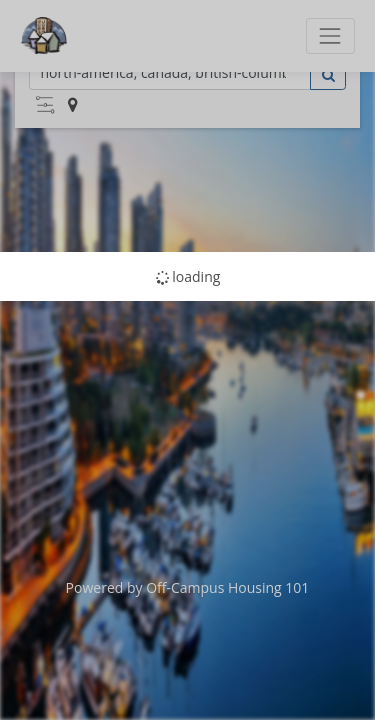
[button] (45, 105)
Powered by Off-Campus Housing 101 (188, 587)
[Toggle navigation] (330, 35)
